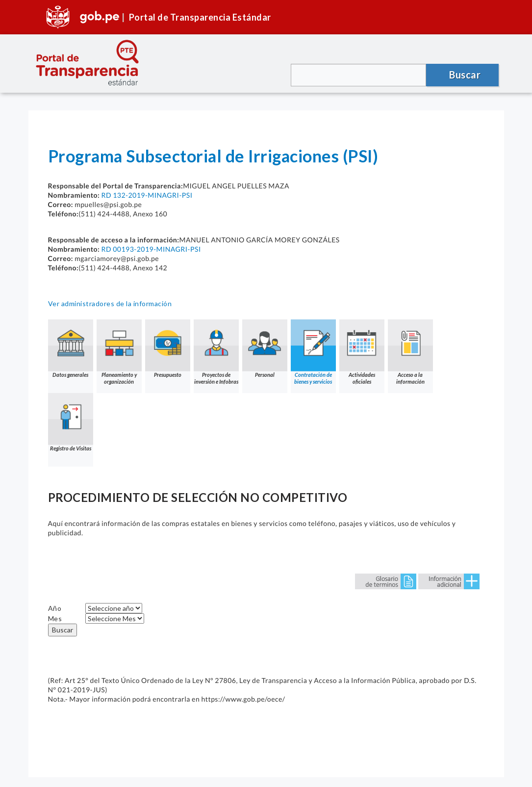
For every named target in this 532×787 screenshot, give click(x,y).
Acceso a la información (410, 352)
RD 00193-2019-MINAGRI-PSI (151, 249)
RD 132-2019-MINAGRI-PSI (147, 195)
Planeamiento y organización (119, 352)
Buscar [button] (465, 75)
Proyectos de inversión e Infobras (216, 352)
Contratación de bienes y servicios (313, 352)
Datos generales (71, 349)
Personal (265, 349)
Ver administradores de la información (110, 303)
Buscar (63, 630)
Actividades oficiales (362, 352)
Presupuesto (168, 349)
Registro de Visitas (71, 422)
